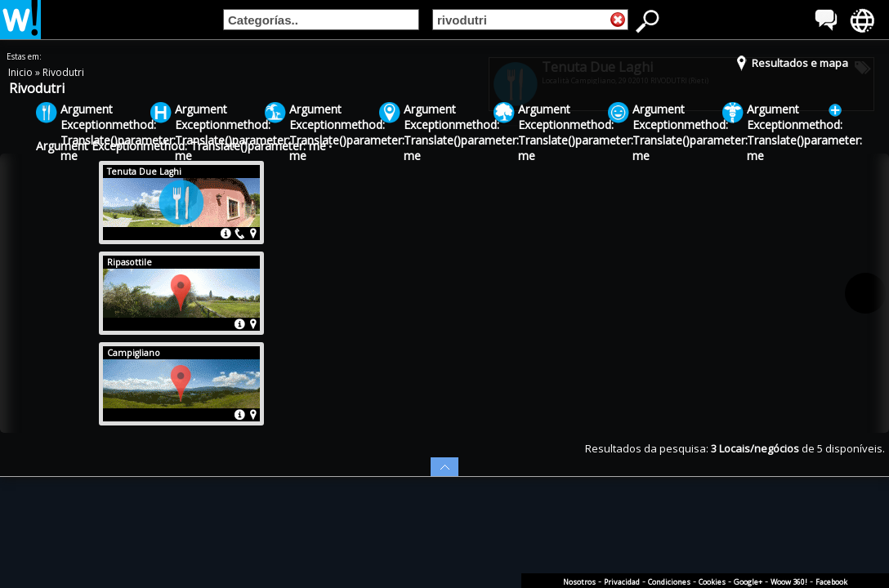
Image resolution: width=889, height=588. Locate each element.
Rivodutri (63, 72)
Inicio (22, 72)
